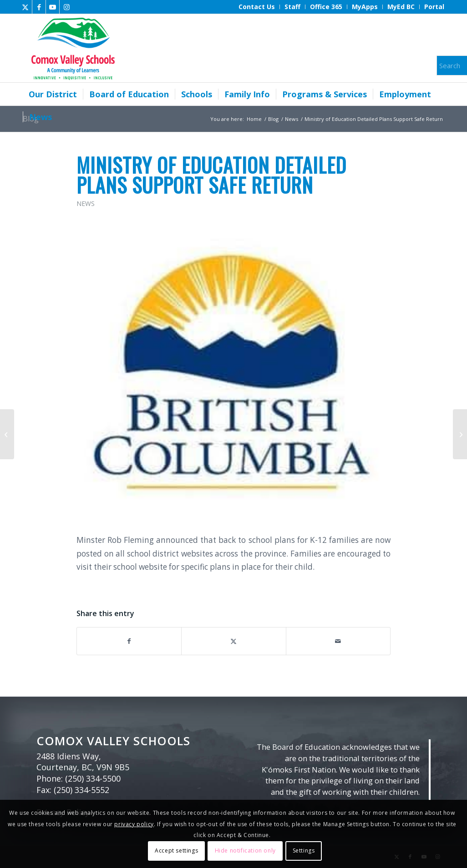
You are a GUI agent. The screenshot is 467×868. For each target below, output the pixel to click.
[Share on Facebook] (129, 641)
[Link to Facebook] (39, 7)
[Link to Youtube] (53, 7)
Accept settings (176, 850)
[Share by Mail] (338, 641)
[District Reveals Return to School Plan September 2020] (460, 434)
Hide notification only (245, 850)
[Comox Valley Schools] (72, 48)
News (86, 203)
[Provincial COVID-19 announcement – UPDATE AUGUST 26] (7, 434)
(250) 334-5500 (93, 778)
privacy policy (134, 824)
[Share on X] (233, 641)
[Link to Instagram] (66, 7)
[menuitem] (257, 7)
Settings (304, 850)
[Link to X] (25, 7)
